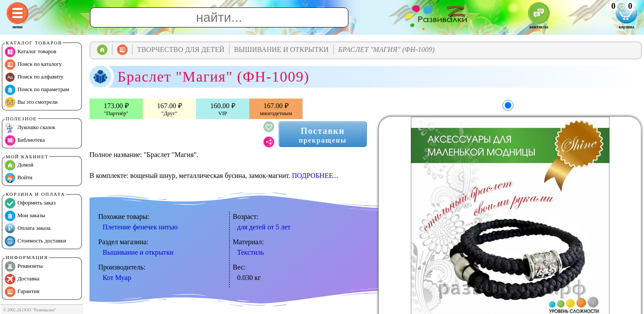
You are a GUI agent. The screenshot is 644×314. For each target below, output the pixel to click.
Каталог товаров (31, 52)
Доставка (22, 279)
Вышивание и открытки (138, 252)
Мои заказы (25, 216)
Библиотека (25, 140)
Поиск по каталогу (33, 65)
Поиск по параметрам (37, 90)
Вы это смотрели (31, 102)
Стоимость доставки (36, 241)
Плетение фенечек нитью (140, 227)
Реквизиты (24, 266)
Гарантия (22, 292)
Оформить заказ (30, 203)
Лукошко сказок (30, 128)
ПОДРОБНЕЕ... (315, 176)
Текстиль (251, 252)
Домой (19, 165)
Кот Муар (117, 278)
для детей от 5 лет (264, 227)
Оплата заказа (28, 229)
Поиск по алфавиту (34, 77)
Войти (19, 178)
